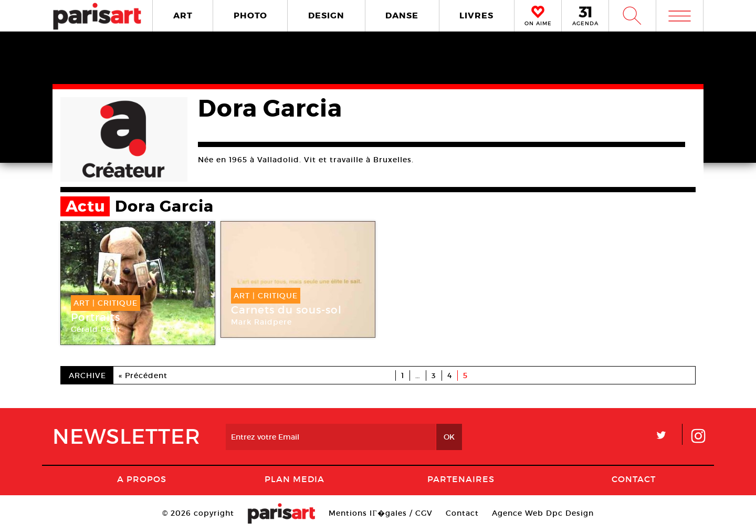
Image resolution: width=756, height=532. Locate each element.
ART (183, 15)
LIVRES (476, 15)
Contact (634, 479)
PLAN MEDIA (295, 479)
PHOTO (250, 15)
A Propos (142, 479)
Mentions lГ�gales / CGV (380, 513)
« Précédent (143, 375)
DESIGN (326, 15)
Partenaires (461, 479)
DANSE (402, 15)
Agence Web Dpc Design (543, 513)
